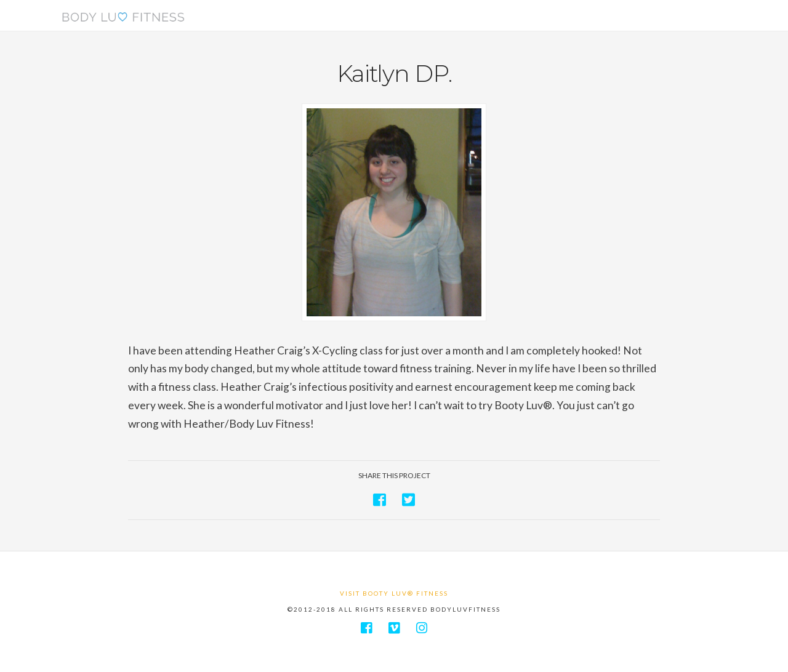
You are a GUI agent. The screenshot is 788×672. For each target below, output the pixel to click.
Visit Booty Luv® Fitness (394, 593)
